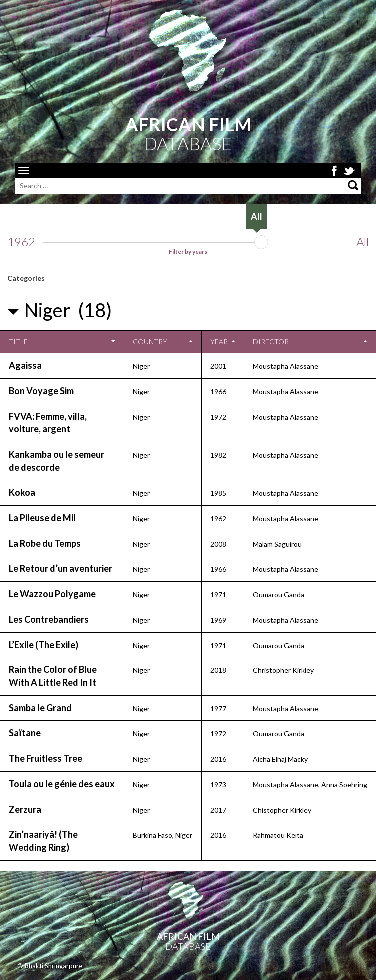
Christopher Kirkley (283, 670)
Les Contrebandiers (49, 619)
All (362, 242)
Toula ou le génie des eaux (62, 784)
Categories (26, 278)
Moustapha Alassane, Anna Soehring (310, 785)
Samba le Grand (40, 708)
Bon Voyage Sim (41, 391)
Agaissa (25, 365)
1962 (21, 242)
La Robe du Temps (45, 543)
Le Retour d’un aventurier (61, 568)
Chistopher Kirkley (282, 810)
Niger (141, 366)
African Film (188, 936)
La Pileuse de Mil (42, 518)
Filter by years (188, 251)
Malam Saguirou (277, 544)
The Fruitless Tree (46, 758)
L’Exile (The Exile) (44, 645)
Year (219, 342)
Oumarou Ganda (278, 594)
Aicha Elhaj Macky (280, 759)
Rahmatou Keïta (278, 835)
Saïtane (25, 733)
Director (271, 342)
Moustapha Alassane (285, 366)
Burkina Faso (153, 835)
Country (150, 342)
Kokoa (22, 492)
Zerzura (25, 809)
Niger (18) (68, 310)
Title (18, 342)
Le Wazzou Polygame (52, 594)
